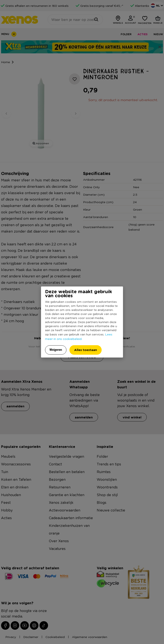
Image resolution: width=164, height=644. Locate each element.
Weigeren (56, 350)
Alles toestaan (86, 350)
